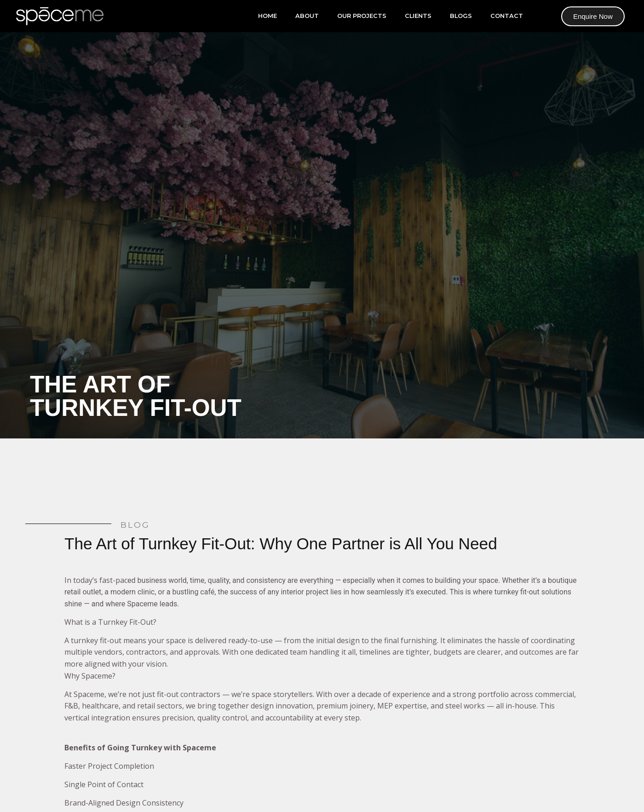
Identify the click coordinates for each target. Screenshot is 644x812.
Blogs (461, 16)
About (307, 16)
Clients (418, 16)
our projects (362, 16)
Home (267, 16)
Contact (507, 16)
